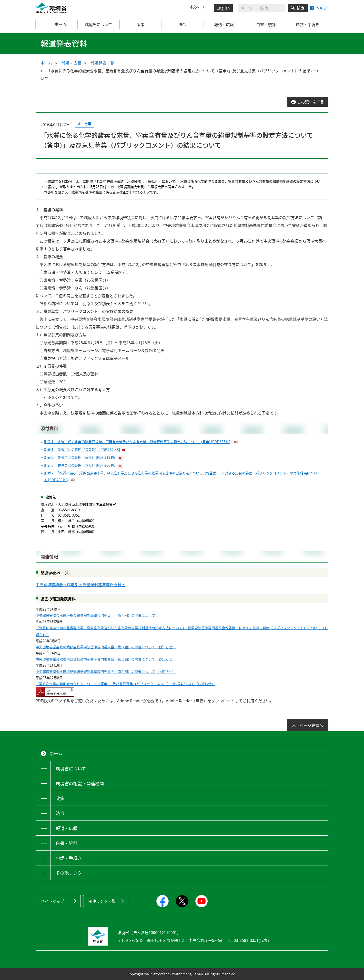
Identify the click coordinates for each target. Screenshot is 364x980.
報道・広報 (71, 63)
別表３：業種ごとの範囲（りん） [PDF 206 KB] (80, 465)
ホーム (57, 24)
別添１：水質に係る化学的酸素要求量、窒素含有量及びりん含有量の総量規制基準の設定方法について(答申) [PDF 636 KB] (138, 442)
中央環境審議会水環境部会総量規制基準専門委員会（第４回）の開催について (95, 615)
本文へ (196, 8)
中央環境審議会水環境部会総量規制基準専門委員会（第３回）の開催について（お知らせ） (106, 647)
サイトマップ (52, 901)
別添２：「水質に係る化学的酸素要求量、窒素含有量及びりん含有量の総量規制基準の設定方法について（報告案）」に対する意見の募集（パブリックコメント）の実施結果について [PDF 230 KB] (181, 476)
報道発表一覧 (102, 63)
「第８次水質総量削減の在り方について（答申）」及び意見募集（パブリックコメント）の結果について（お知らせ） (125, 684)
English (223, 8)
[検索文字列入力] (262, 8)
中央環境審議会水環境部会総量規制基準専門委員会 (81, 585)
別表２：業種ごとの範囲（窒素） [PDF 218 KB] (80, 457)
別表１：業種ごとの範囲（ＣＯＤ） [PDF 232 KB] (82, 449)
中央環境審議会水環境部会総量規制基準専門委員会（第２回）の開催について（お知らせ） (106, 659)
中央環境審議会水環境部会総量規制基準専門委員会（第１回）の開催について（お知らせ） (106, 671)
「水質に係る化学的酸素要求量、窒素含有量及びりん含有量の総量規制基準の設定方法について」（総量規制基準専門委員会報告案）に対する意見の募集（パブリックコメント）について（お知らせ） (182, 631)
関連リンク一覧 (102, 901)
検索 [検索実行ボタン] (301, 8)
